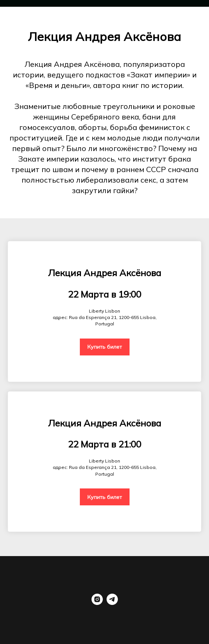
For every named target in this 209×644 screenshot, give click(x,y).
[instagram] (97, 603)
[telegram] (112, 603)
